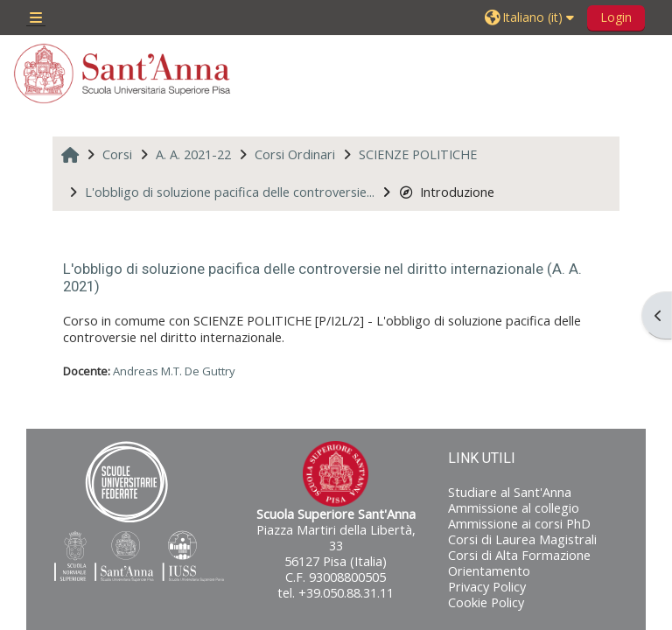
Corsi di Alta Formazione (519, 555)
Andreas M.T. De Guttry (174, 371)
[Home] (122, 73)
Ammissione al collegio (514, 508)
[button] (532, 17)
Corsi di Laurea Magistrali (522, 539)
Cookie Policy (486, 602)
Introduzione (447, 192)
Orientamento (489, 571)
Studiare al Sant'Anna (510, 492)
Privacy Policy (487, 587)
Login (616, 17)
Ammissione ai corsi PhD (519, 524)
